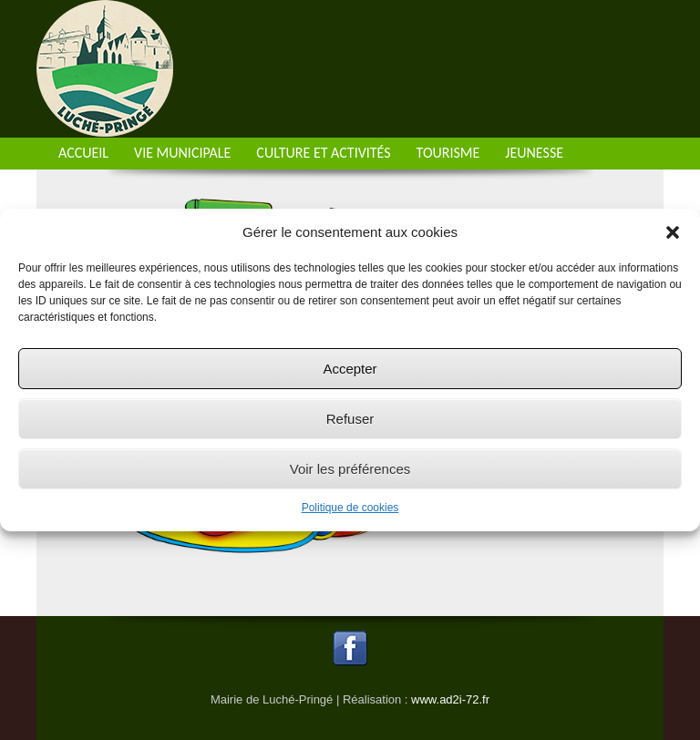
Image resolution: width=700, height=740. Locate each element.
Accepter (350, 369)
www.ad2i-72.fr (450, 699)
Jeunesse (534, 153)
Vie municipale (182, 153)
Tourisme (448, 153)
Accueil (83, 153)
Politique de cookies (350, 508)
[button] (673, 232)
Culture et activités (323, 153)
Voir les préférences (350, 469)
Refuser (350, 419)
